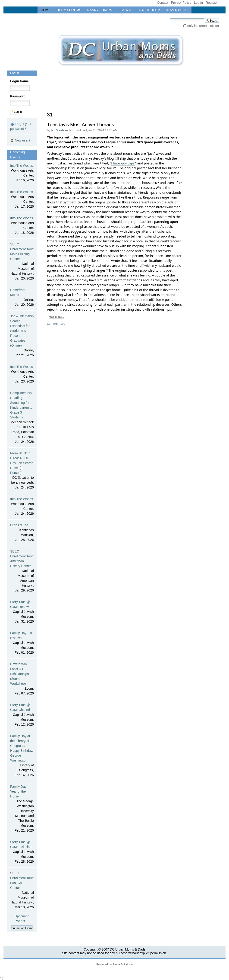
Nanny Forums (100, 10)
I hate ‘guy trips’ (123, 163)
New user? (20, 140)
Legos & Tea (22, 533)
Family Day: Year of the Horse (22, 809)
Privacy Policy (181, 3)
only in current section (203, 26)
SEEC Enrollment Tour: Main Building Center (22, 262)
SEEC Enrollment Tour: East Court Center (22, 890)
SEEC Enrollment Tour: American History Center (22, 571)
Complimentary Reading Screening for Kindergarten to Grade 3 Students (22, 418)
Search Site (170, 18)
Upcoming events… (22, 919)
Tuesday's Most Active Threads (81, 124)
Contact (163, 3)
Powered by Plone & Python (114, 964)
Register (212, 3)
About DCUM (149, 10)
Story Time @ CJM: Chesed (22, 715)
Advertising (177, 10)
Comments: (55, 324)
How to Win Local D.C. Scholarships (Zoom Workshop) (22, 679)
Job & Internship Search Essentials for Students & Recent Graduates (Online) (22, 336)
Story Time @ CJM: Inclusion (22, 852)
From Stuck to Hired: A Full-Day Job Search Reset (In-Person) (22, 471)
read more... (56, 317)
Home (46, 10)
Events (126, 10)
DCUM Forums (69, 10)
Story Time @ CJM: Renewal (22, 612)
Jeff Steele (58, 130)
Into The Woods (22, 173)
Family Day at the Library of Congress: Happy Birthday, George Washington (22, 756)
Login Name (19, 81)
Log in (198, 3)
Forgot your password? (21, 126)
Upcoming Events (17, 155)
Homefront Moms (22, 298)
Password (18, 96)
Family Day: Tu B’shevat (22, 643)
